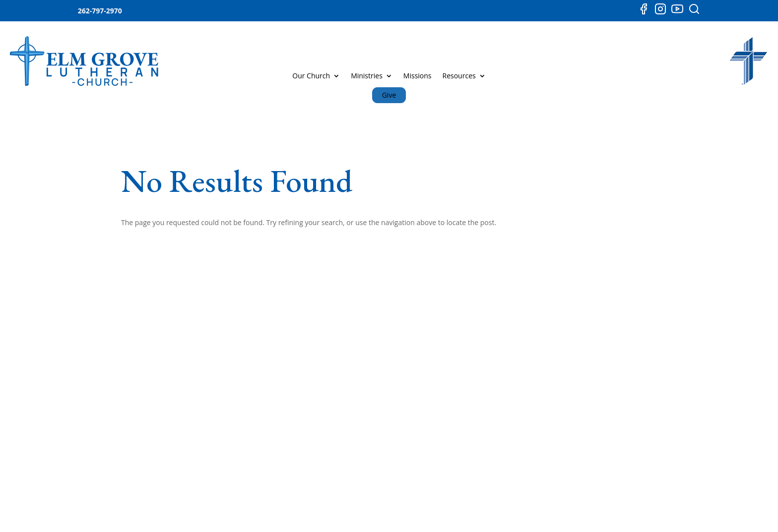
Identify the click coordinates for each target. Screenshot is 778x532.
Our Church (311, 76)
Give (389, 95)
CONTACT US (610, 327)
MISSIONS (363, 377)
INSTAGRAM (480, 396)
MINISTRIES (366, 358)
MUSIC (358, 396)
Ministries (367, 76)
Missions (418, 76)
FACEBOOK (478, 358)
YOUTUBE (476, 377)
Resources (459, 76)
